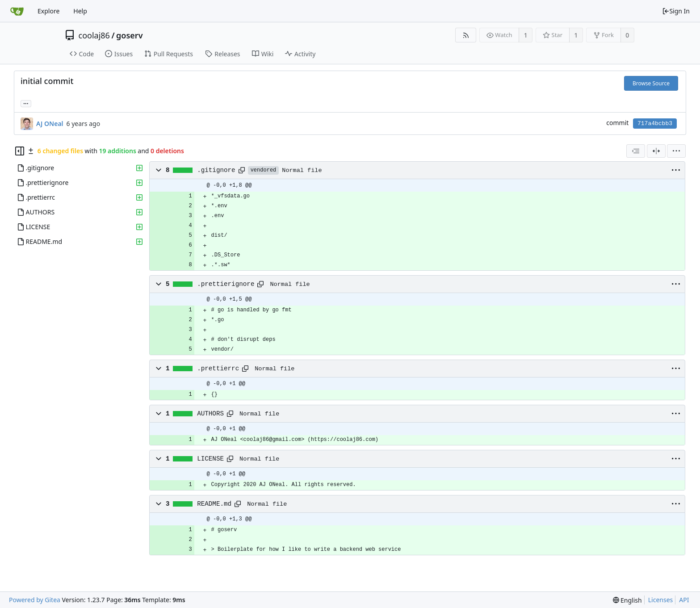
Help (80, 11)
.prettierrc (218, 369)
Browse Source (651, 83)
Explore (48, 11)
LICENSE (210, 459)
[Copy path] (242, 170)
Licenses (661, 600)
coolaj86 (94, 35)
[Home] (17, 11)
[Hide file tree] (20, 151)
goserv (129, 35)
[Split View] (656, 151)
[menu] (676, 151)
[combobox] (636, 151)
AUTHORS (210, 414)
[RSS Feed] (466, 35)
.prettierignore (226, 284)
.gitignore (216, 170)
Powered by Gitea (35, 600)
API (684, 600)
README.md (214, 504)
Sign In (676, 11)
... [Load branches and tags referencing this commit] (26, 103)
